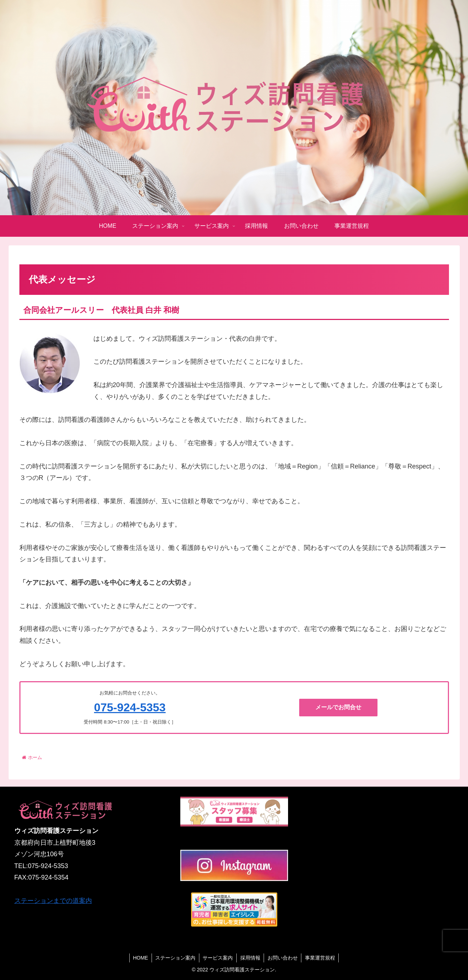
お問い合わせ (283, 958)
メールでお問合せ (338, 707)
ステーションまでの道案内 (53, 901)
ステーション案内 (175, 958)
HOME (140, 958)
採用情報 (250, 958)
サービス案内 (218, 958)
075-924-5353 (130, 707)
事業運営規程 (321, 958)
